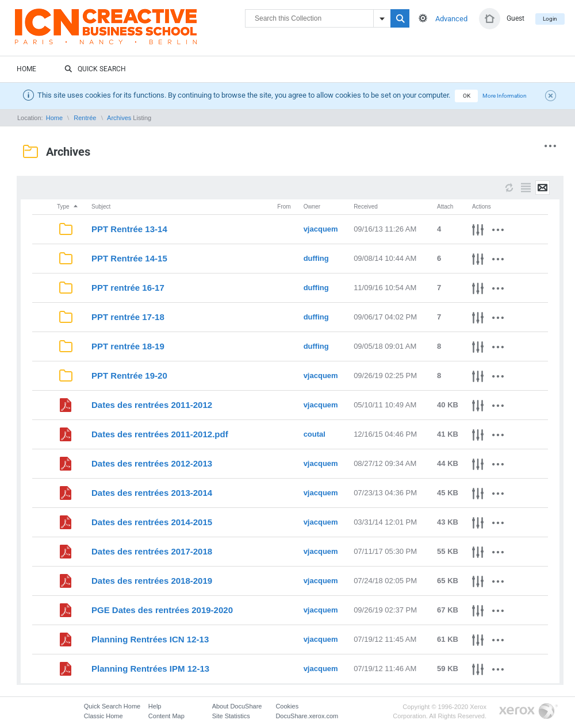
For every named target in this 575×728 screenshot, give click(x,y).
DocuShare (130, 32)
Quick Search (95, 70)
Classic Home (103, 716)
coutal (315, 434)
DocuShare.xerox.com (307, 716)
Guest (515, 18)
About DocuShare (237, 706)
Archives (119, 118)
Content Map (166, 716)
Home (26, 69)
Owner (312, 207)
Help (155, 706)
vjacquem (321, 229)
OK (467, 96)
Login (550, 19)
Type (68, 207)
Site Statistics (231, 716)
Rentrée (85, 118)
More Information (505, 96)
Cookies (287, 706)
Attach (445, 207)
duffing (316, 258)
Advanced (451, 19)
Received (366, 207)
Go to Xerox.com (528, 712)
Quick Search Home (112, 706)
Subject (101, 207)
